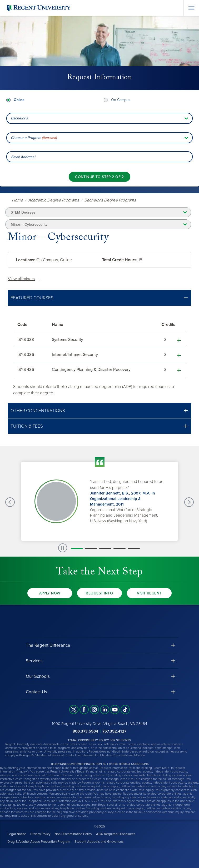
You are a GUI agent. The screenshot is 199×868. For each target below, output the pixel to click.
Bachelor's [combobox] (19, 118)
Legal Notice (17, 834)
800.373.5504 (85, 731)
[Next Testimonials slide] (189, 502)
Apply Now (50, 593)
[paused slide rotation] (63, 548)
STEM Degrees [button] (23, 212)
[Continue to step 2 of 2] (100, 177)
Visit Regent (149, 593)
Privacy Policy (40, 834)
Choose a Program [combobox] (34, 138)
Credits (168, 325)
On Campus (121, 100)
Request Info (99, 593)
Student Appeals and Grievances (99, 842)
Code (22, 325)
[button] (100, 298)
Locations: (26, 260)
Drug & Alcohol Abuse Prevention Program (39, 842)
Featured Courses (32, 298)
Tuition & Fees (27, 426)
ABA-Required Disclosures (116, 834)
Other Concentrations (38, 411)
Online (19, 100)
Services (34, 661)
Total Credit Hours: (120, 260)
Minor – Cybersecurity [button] (29, 224)
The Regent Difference (48, 645)
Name (58, 325)
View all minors (21, 279)
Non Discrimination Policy (73, 834)
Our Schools (38, 676)
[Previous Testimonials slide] (10, 502)
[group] (100, 501)
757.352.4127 (114, 731)
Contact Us (36, 692)
